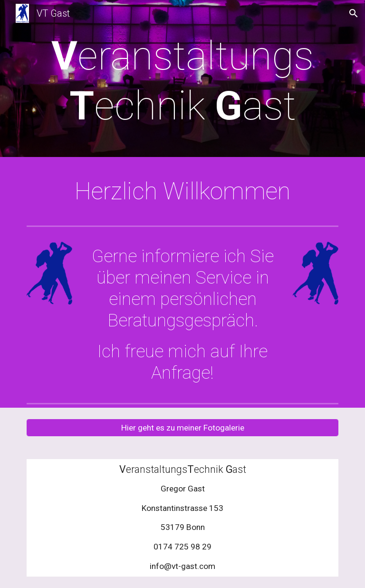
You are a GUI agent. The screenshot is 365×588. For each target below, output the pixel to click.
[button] (354, 13)
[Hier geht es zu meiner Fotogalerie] (182, 427)
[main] (182, 81)
